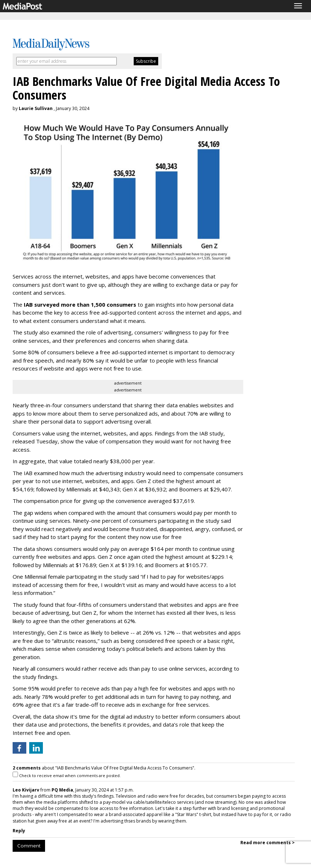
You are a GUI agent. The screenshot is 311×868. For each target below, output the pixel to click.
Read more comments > (268, 843)
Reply (19, 831)
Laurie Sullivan (36, 108)
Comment (29, 846)
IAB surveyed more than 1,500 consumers (80, 304)
